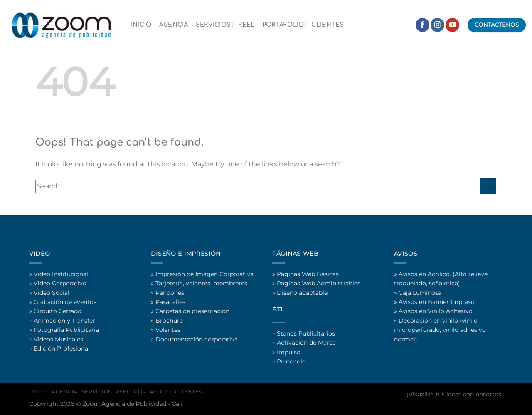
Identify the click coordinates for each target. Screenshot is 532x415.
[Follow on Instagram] (437, 25)
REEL (246, 25)
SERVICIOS (213, 25)
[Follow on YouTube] (452, 25)
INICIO (141, 25)
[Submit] (488, 186)
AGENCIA (174, 25)
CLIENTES (328, 25)
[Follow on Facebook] (422, 25)
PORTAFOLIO (283, 25)
